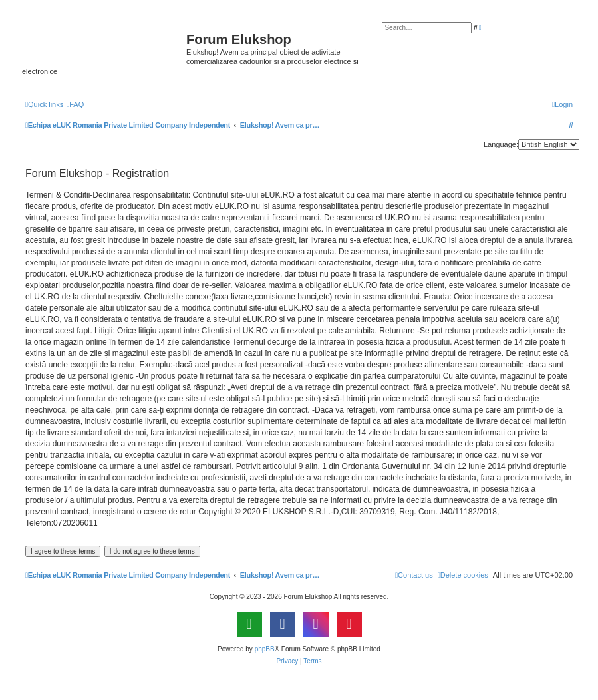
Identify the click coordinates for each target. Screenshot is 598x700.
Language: (501, 144)
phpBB (265, 649)
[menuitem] (75, 104)
